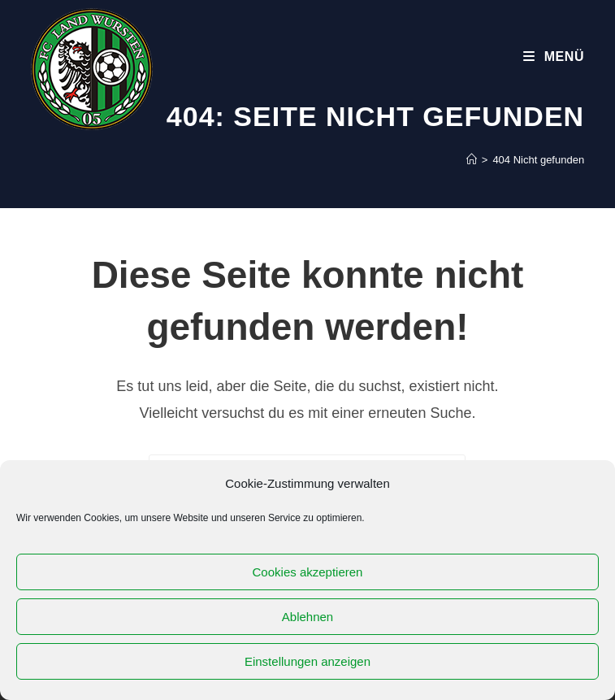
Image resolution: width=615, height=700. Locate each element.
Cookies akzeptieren (308, 572)
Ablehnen (307, 617)
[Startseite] (472, 160)
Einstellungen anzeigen (307, 661)
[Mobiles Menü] (554, 57)
